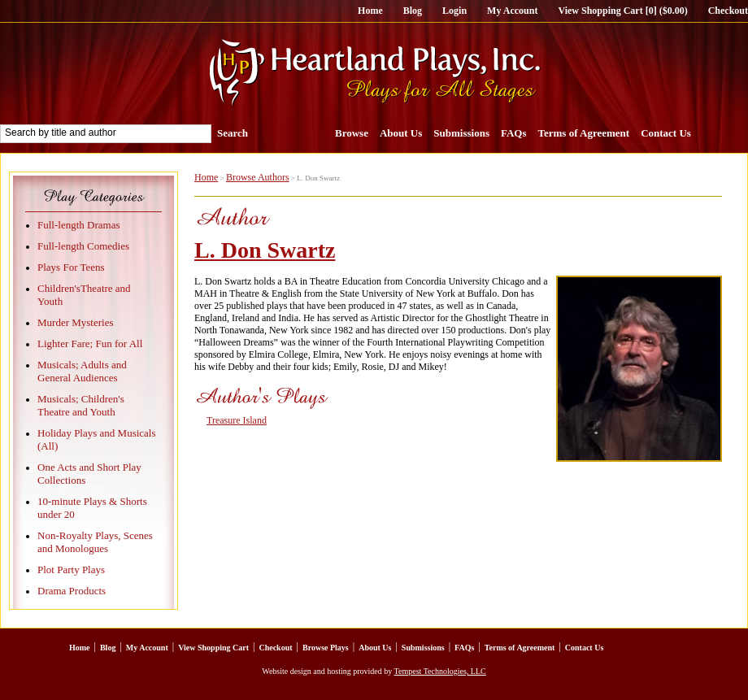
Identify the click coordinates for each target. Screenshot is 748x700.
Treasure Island (237, 420)
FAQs (514, 133)
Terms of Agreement (584, 133)
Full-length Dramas (78, 225)
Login (454, 11)
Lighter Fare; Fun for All (90, 343)
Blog (413, 11)
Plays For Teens (71, 267)
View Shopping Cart (213, 648)
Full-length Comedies (83, 246)
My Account (512, 11)
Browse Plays (326, 648)
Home (370, 11)
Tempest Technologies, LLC (440, 671)
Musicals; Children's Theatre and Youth (81, 405)
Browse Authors (258, 177)
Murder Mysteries (76, 322)
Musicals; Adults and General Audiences (82, 371)
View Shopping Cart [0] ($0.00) (622, 11)
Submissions (461, 133)
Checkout (728, 11)
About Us (401, 133)
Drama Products (72, 591)
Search (233, 133)
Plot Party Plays (71, 570)
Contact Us (666, 133)
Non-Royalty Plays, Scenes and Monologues (95, 542)
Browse (352, 133)
